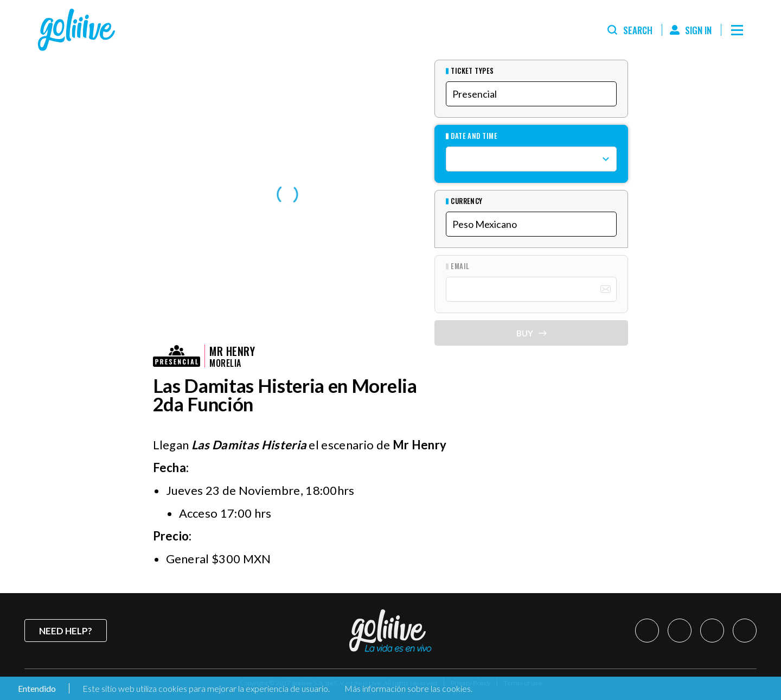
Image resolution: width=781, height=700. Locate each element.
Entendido (36, 688)
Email (460, 266)
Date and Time (474, 136)
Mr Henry (232, 351)
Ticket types (472, 71)
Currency (467, 201)
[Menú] (737, 30)
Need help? (66, 631)
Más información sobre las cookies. (408, 688)
